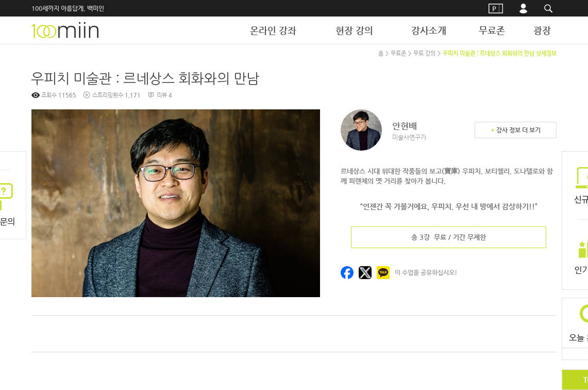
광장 (542, 30)
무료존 (492, 30)
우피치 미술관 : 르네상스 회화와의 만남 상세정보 (500, 53)
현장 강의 (354, 30)
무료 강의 (424, 53)
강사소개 (429, 30)
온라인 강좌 (273, 30)
